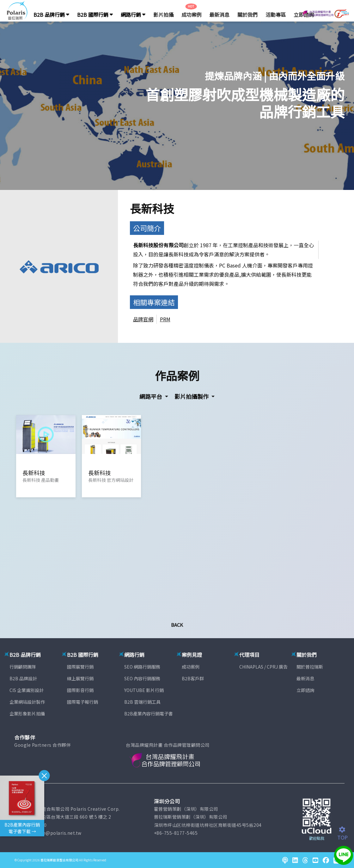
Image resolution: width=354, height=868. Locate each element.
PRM (165, 319)
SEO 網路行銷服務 (142, 667)
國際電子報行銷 (82, 702)
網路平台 (151, 396)
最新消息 (219, 15)
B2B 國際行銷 (95, 15)
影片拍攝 (163, 15)
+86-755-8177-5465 (176, 833)
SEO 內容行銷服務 (142, 678)
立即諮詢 (305, 690)
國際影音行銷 (80, 690)
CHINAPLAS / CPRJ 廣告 (263, 667)
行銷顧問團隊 (23, 667)
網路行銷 (133, 15)
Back (177, 625)
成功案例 (192, 15)
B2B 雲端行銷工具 (142, 702)
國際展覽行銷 (80, 667)
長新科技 (152, 208)
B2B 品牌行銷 (51, 15)
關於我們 (247, 15)
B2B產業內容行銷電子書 (149, 714)
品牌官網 (143, 319)
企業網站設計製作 (27, 702)
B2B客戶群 (193, 678)
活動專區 (276, 15)
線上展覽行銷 (80, 678)
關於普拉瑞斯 (310, 667)
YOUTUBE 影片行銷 (144, 690)
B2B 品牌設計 (23, 678)
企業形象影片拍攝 (27, 714)
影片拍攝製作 (192, 396)
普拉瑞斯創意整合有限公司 (59, 860)
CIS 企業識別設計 (27, 690)
